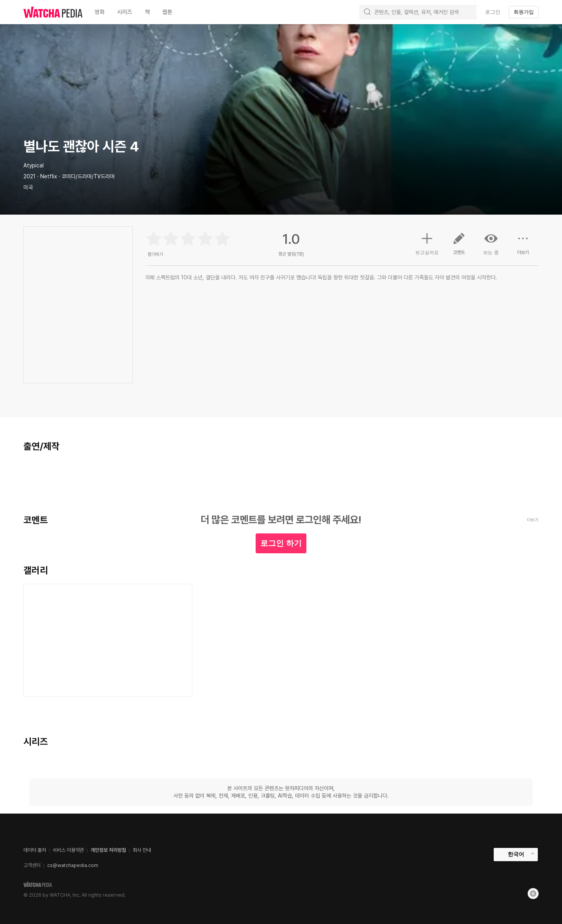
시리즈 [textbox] (125, 12)
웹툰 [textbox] (167, 12)
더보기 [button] (523, 247)
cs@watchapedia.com (73, 865)
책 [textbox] (147, 12)
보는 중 (491, 243)
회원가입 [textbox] (524, 12)
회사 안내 (142, 850)
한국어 (516, 854)
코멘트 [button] (459, 247)
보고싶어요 (427, 243)
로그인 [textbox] (493, 12)
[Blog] (533, 894)
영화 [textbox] (100, 12)
